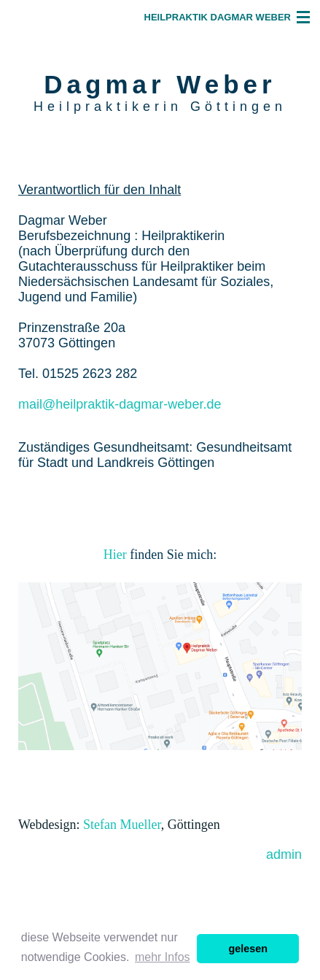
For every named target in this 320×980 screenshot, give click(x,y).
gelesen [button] (248, 949)
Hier (117, 555)
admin (284, 854)
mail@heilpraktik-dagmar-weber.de (120, 404)
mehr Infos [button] (163, 957)
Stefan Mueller (122, 825)
